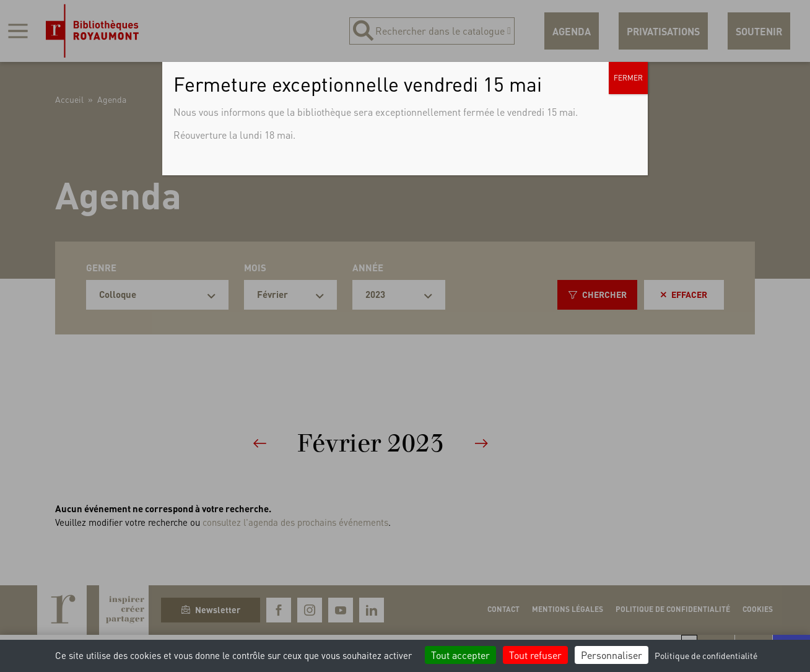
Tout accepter (460, 655)
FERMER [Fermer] (628, 78)
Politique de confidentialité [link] (706, 655)
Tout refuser (535, 655)
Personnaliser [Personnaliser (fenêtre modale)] (612, 655)
